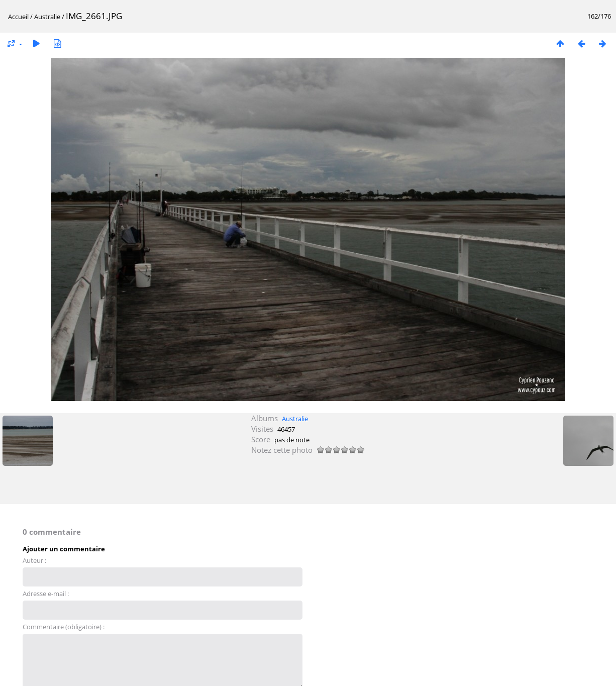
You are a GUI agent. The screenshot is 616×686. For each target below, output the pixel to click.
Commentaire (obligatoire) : (64, 627)
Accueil (18, 17)
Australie (47, 17)
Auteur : (34, 560)
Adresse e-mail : (46, 594)
